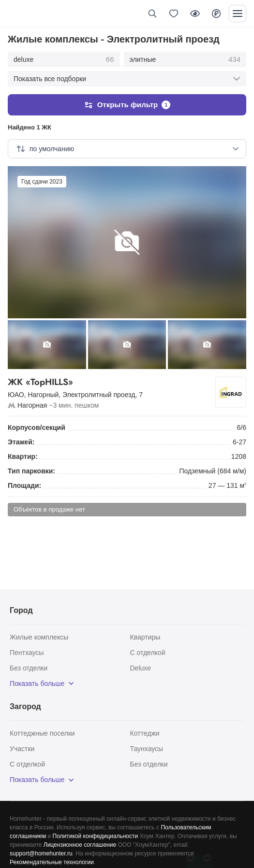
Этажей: (21, 442)
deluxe (64, 59)
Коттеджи (145, 733)
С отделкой (148, 653)
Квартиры (145, 637)
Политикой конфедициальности (96, 836)
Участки (22, 749)
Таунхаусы (147, 749)
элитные (185, 59)
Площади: (24, 485)
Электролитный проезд (99, 395)
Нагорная (32, 405)
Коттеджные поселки (42, 733)
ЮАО (16, 395)
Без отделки (29, 668)
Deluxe (141, 668)
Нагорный (43, 395)
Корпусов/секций (37, 427)
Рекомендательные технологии (52, 862)
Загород (25, 706)
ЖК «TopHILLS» (110, 382)
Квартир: (23, 456)
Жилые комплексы (39, 637)
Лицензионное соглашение (80, 845)
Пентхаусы (27, 653)
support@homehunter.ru (41, 854)
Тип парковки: (31, 471)
